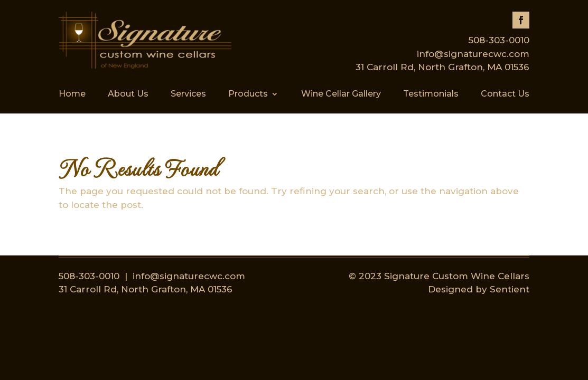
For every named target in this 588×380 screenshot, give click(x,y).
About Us (128, 94)
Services (188, 94)
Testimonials (431, 94)
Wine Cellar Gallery (341, 94)
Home (72, 94)
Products (248, 94)
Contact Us (505, 94)
